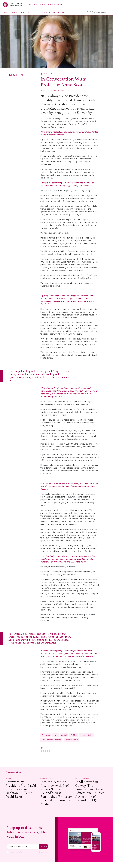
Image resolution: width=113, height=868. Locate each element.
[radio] (41, 757)
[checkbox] (8, 858)
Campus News (49, 745)
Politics (76, 735)
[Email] (23, 852)
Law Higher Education (70, 740)
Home (7, 12)
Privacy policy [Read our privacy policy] (44, 858)
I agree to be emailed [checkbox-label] (16, 858)
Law (56, 735)
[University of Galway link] (34, 5)
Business (46, 735)
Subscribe (44, 852)
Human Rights (49, 740)
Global (65, 735)
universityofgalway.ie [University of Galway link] (100, 12)
